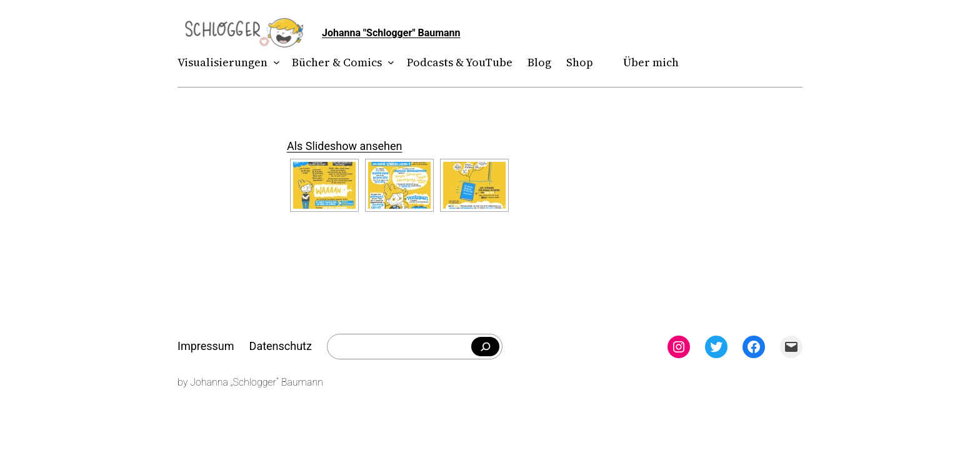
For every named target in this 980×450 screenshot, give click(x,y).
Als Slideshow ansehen (344, 146)
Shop (580, 62)
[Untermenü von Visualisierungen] (274, 63)
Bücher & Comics (337, 62)
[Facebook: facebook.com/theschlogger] (754, 347)
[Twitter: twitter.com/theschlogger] (716, 347)
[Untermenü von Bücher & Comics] (388, 63)
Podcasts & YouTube (460, 62)
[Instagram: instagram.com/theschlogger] (679, 347)
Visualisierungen (222, 62)
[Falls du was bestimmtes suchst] (485, 347)
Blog (539, 62)
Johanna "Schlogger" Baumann (391, 33)
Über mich (651, 62)
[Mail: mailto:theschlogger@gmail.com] (791, 347)
